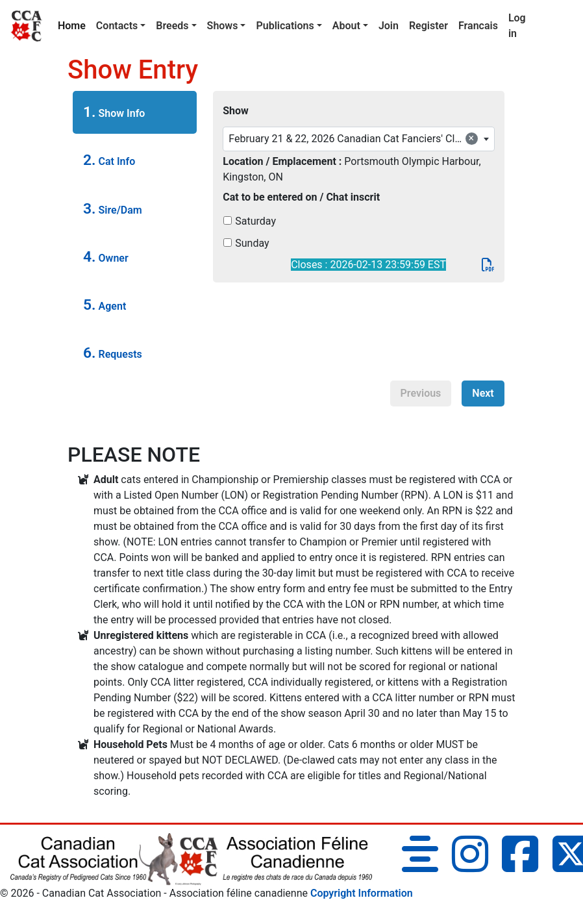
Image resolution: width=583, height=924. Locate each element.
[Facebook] (520, 866)
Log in (517, 26)
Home (74, 25)
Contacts (117, 26)
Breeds (172, 26)
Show (236, 111)
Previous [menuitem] (421, 393)
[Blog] (420, 866)
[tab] (135, 112)
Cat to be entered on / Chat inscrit (301, 197)
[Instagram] (470, 866)
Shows (223, 26)
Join (389, 26)
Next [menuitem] (483, 393)
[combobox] (359, 139)
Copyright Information (362, 893)
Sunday (252, 243)
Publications (285, 26)
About (346, 26)
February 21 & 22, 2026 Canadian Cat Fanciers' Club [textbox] (353, 138)
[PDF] (488, 265)
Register (428, 26)
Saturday (255, 221)
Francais (478, 26)
